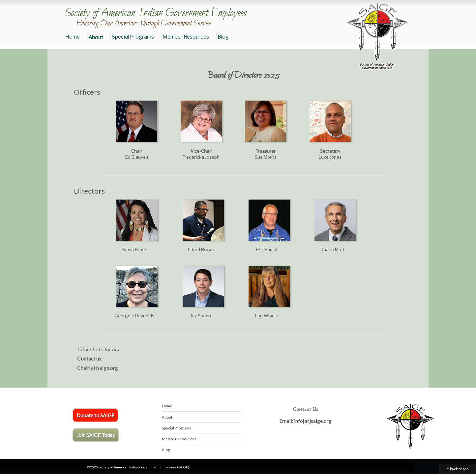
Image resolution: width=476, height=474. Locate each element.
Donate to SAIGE (95, 415)
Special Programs (133, 37)
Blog (223, 37)
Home (73, 37)
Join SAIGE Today (96, 435)
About (96, 37)
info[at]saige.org (313, 421)
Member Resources (186, 37)
